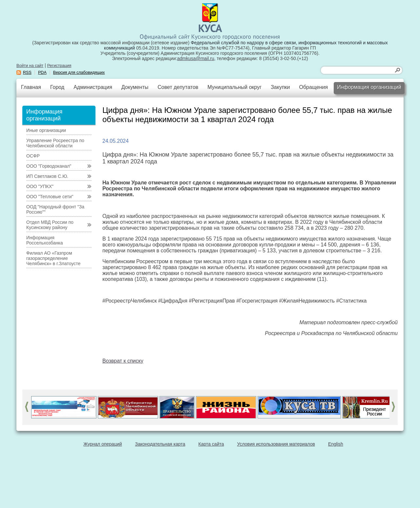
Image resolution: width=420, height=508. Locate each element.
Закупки (280, 87)
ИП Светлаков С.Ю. (47, 176)
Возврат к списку (123, 361)
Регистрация (59, 66)
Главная (31, 87)
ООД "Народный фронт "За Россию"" (55, 209)
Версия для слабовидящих (79, 73)
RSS (27, 73)
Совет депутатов (178, 87)
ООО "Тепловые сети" (50, 197)
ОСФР (33, 156)
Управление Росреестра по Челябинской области (55, 143)
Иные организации (46, 130)
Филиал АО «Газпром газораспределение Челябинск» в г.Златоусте (53, 258)
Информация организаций (369, 87)
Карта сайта (211, 444)
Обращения (313, 87)
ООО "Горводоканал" (49, 166)
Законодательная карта (160, 444)
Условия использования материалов (276, 444)
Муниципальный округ (234, 87)
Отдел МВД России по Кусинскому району (50, 225)
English (336, 444)
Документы (135, 87)
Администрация (93, 87)
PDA (42, 73)
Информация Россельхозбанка (44, 240)
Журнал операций (103, 444)
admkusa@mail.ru (196, 58)
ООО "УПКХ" (40, 186)
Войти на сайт (30, 66)
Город (57, 87)
